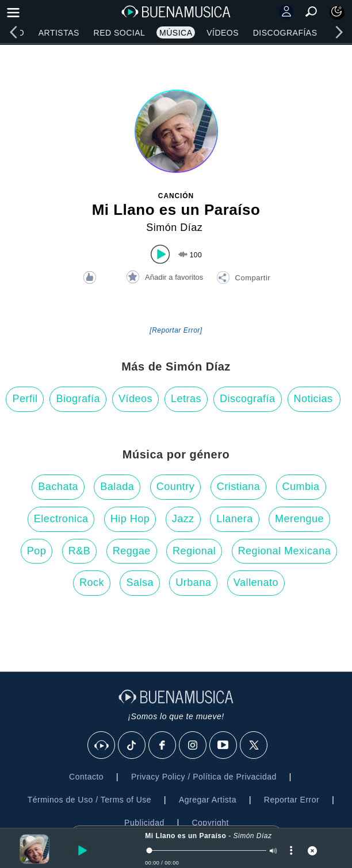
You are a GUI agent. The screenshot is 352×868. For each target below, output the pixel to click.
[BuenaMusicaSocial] (102, 746)
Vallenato (256, 582)
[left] (13, 32)
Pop (37, 551)
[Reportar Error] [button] (176, 330)
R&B (80, 551)
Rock (92, 582)
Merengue (299, 519)
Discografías (285, 33)
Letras (186, 399)
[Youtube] (224, 746)
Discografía (248, 399)
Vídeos (223, 33)
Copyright (210, 823)
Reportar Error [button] (292, 800)
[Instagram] (193, 746)
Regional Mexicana (285, 551)
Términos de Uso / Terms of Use (89, 800)
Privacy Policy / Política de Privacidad (204, 777)
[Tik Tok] (132, 746)
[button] (243, 279)
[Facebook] (163, 746)
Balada (117, 487)
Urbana (193, 582)
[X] (254, 746)
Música (176, 33)
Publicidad (144, 823)
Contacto (86, 777)
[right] (339, 32)
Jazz (183, 519)
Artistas (59, 33)
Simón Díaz (174, 227)
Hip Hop (130, 519)
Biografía (78, 399)
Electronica (61, 519)
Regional (194, 551)
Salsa (140, 582)
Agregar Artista (208, 800)
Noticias (313, 399)
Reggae (132, 551)
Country (176, 487)
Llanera (235, 519)
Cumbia (301, 487)
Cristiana (239, 487)
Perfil (25, 399)
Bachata (58, 487)
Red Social (120, 33)
